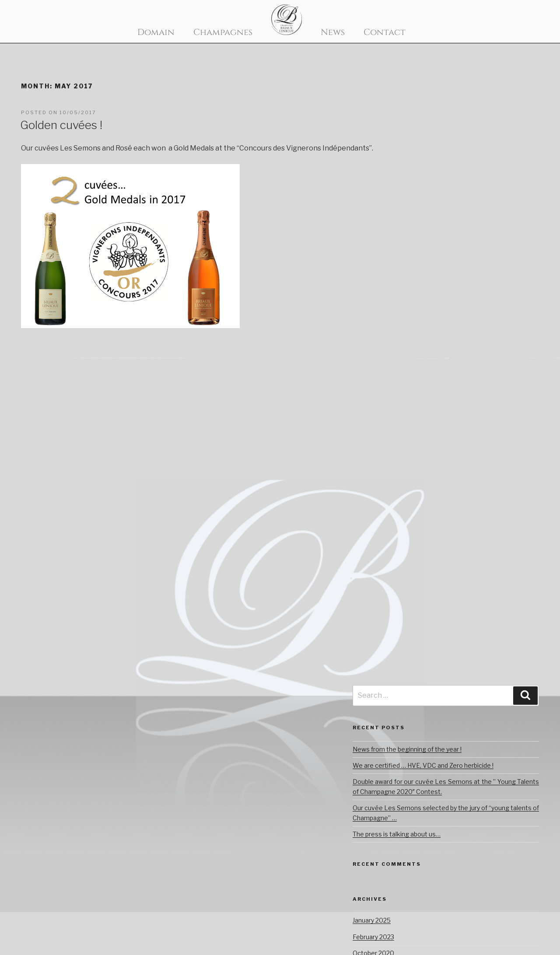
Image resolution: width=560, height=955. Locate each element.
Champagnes (223, 32)
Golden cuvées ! (61, 125)
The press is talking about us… (397, 834)
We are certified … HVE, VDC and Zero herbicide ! (423, 765)
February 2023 (373, 937)
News (333, 32)
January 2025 (372, 920)
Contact (385, 32)
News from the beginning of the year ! (407, 749)
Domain (156, 32)
